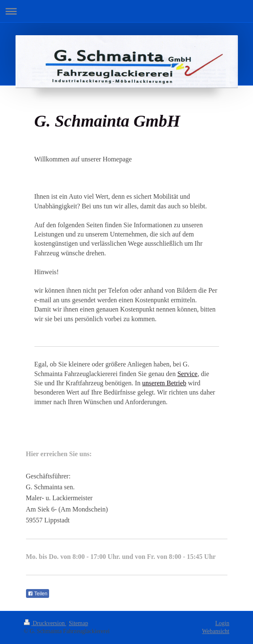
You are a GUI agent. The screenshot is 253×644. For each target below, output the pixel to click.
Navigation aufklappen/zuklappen (126, 11)
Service (188, 374)
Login (222, 623)
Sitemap (78, 623)
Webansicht (216, 631)
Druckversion (45, 623)
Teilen (38, 594)
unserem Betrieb (164, 383)
